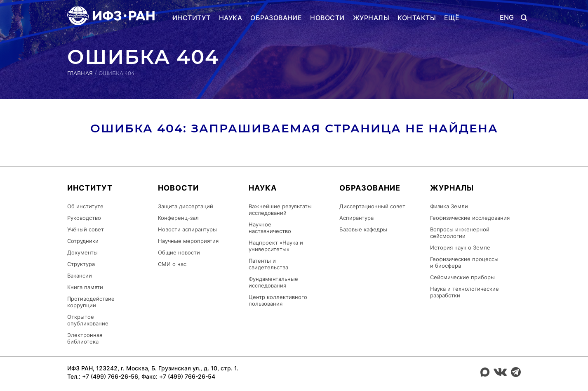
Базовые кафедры (363, 229)
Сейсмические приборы (462, 277)
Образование (276, 18)
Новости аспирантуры (187, 229)
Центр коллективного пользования (278, 300)
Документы (82, 252)
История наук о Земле (460, 247)
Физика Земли (449, 206)
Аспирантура (356, 218)
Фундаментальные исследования (273, 282)
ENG (507, 18)
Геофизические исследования (470, 218)
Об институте (85, 206)
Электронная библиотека (85, 338)
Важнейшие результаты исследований (280, 210)
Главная (80, 73)
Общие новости (179, 252)
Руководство (84, 218)
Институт (192, 18)
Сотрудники (83, 241)
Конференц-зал (178, 218)
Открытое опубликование (88, 320)
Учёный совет (86, 229)
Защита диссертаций (186, 206)
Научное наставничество (270, 228)
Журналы (371, 18)
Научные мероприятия (188, 241)
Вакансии (80, 276)
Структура (81, 264)
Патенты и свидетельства (268, 264)
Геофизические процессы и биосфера (464, 262)
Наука (230, 18)
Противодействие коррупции (91, 302)
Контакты (417, 18)
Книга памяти (85, 287)
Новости (327, 18)
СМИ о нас (172, 264)
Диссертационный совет (372, 206)
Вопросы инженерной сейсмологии (460, 233)
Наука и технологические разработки (465, 292)
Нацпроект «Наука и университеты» (276, 246)
